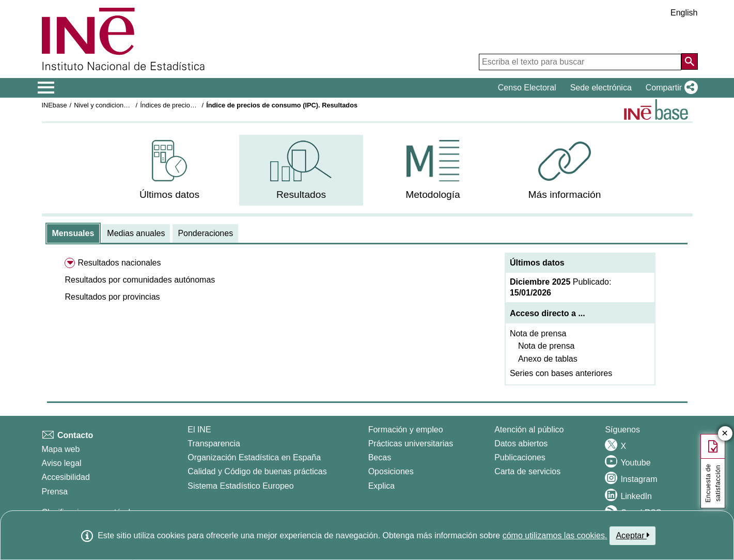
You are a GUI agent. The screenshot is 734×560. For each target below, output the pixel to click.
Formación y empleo (406, 430)
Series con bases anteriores (561, 373)
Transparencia (214, 444)
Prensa (55, 492)
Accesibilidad (66, 477)
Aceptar (633, 535)
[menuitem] (169, 170)
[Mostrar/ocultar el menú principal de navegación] (46, 88)
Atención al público (529, 430)
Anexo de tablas (548, 359)
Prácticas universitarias (411, 444)
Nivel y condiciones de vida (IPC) (122, 105)
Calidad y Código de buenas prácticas (257, 471)
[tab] (73, 234)
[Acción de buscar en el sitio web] (690, 61)
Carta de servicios (527, 471)
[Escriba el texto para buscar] (580, 62)
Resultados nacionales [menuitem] (119, 263)
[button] (670, 88)
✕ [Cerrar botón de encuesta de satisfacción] (725, 434)
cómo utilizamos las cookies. (555, 535)
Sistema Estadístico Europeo (240, 486)
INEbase (54, 105)
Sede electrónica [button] (601, 88)
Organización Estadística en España (254, 457)
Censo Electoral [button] (527, 88)
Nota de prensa (538, 333)
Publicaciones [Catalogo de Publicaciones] (520, 457)
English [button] (684, 13)
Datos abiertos (521, 444)
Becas (380, 457)
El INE (199, 430)
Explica (382, 486)
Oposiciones (391, 471)
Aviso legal (62, 463)
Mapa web (61, 449)
